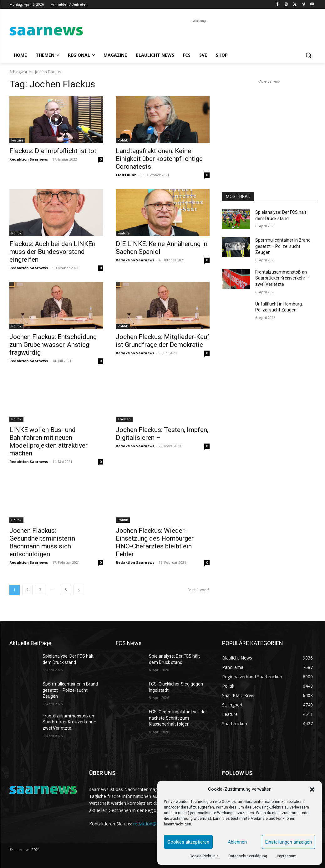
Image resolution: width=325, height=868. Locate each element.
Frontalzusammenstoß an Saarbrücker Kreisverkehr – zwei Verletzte (282, 278)
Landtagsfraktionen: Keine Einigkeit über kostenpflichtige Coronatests (159, 159)
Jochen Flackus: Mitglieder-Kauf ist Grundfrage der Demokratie (163, 341)
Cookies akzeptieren (188, 842)
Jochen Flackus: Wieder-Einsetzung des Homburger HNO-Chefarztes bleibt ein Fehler (155, 542)
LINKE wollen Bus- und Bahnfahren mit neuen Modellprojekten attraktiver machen (48, 442)
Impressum (287, 856)
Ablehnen (237, 842)
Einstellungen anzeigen (289, 842)
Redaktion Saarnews (29, 159)
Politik (123, 140)
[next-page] (79, 590)
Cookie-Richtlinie (204, 856)
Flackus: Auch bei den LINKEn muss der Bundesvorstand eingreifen (52, 252)
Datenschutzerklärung (248, 856)
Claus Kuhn (126, 175)
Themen (124, 419)
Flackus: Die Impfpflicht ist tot (53, 151)
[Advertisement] (156, 33)
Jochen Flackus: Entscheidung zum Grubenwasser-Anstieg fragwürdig (53, 345)
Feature (17, 140)
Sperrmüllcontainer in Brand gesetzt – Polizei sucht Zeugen (283, 246)
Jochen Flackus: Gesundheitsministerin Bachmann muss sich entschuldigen (42, 542)
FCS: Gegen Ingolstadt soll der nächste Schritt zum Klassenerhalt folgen (178, 718)
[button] (312, 789)
